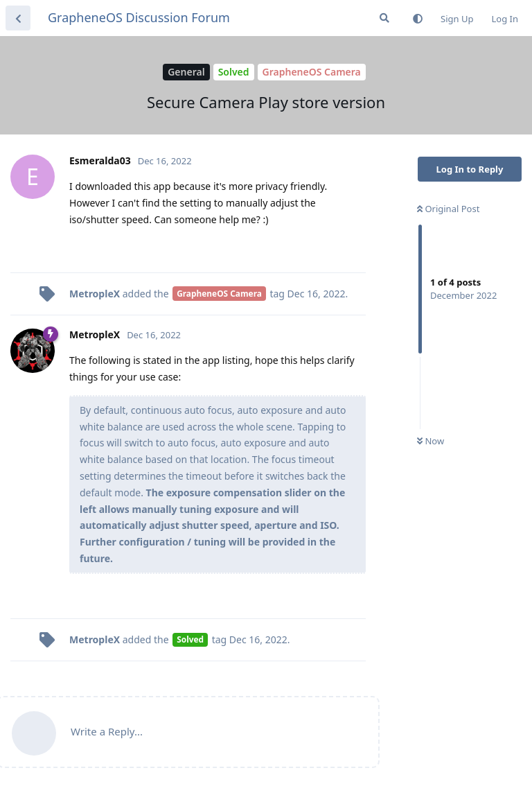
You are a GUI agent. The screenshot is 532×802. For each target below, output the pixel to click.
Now (431, 441)
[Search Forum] (384, 18)
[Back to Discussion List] (18, 18)
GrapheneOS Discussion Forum (139, 17)
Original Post (448, 209)
